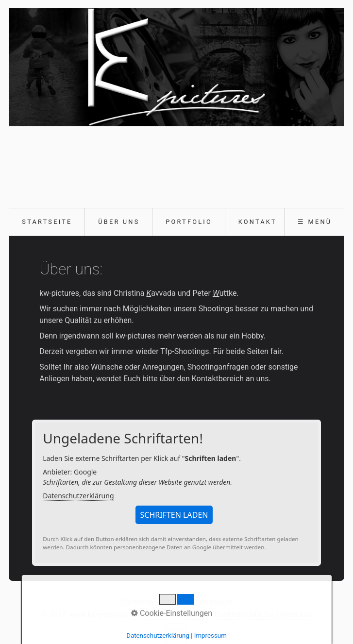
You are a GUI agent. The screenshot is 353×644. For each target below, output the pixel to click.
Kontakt (258, 222)
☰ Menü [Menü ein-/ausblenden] (315, 222)
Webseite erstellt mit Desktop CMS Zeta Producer (227, 615)
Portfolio (189, 222)
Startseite (47, 222)
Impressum (213, 602)
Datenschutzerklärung (78, 496)
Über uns (119, 222)
